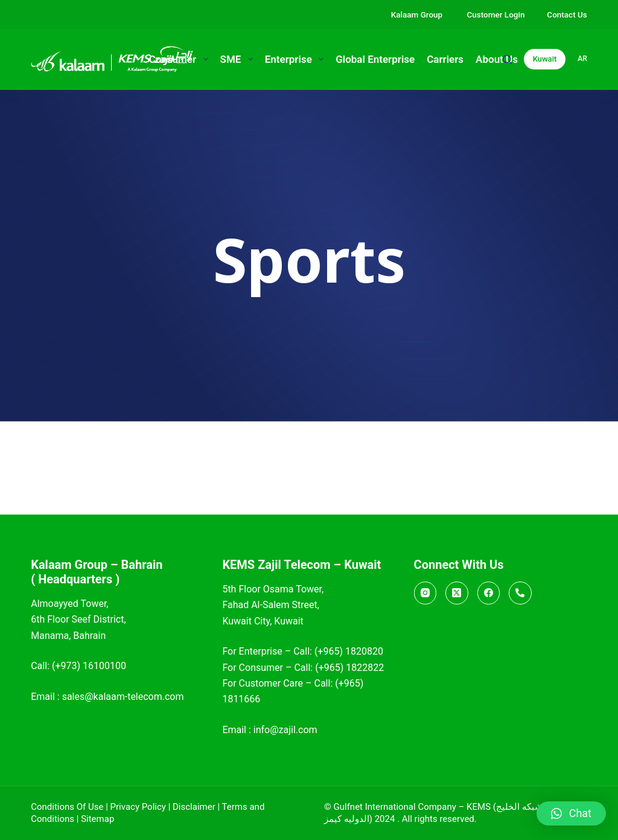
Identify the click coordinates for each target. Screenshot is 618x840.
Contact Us (567, 14)
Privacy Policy (138, 807)
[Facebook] (489, 593)
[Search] (507, 59)
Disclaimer (194, 807)
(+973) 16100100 (89, 666)
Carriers (445, 59)
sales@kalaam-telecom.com (123, 697)
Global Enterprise (375, 59)
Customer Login (495, 14)
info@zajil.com (285, 730)
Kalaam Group (418, 14)
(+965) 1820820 (349, 651)
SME (239, 59)
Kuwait (545, 59)
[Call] (520, 593)
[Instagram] (425, 593)
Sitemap (97, 819)
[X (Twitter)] (457, 593)
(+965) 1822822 (349, 668)
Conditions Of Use (67, 807)
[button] (571, 813)
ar (582, 59)
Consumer (181, 59)
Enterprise (297, 59)
